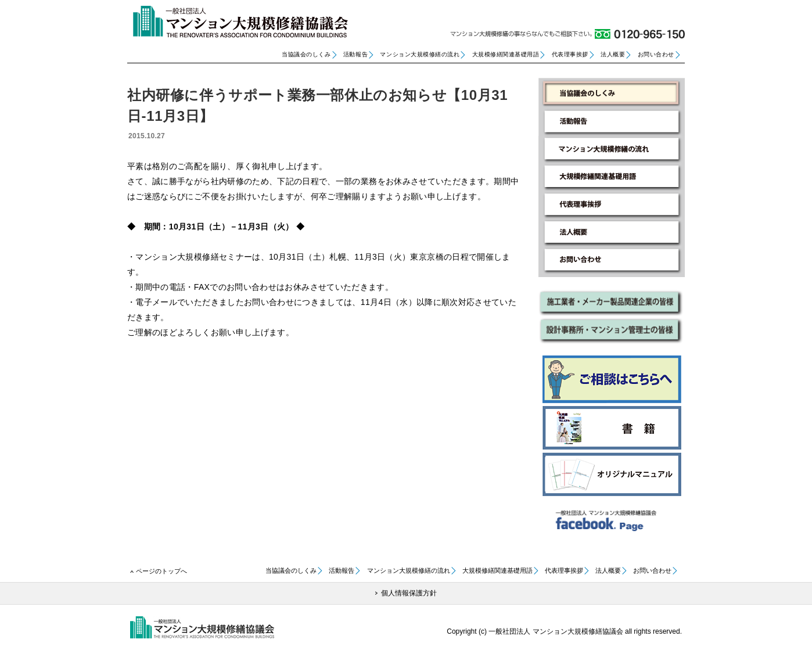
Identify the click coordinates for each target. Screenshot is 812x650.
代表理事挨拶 (570, 54)
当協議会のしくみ (306, 54)
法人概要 (613, 54)
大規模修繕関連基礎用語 (506, 54)
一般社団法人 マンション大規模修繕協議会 (238, 22)
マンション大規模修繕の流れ (420, 54)
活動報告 (355, 54)
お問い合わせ (656, 54)
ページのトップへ (161, 571)
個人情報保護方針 (409, 593)
